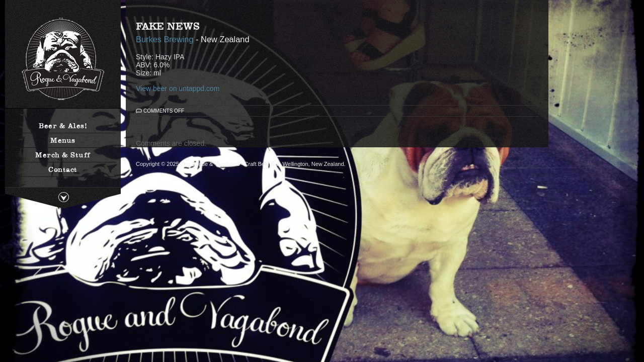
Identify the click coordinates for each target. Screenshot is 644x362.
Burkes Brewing (165, 39)
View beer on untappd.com (178, 88)
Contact (63, 169)
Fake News (168, 26)
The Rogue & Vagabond (63, 59)
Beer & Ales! (63, 126)
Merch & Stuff (63, 155)
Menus (63, 140)
